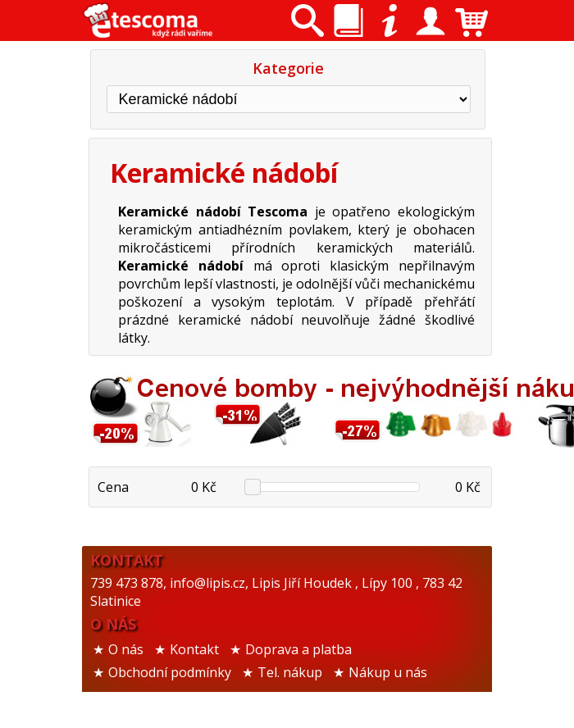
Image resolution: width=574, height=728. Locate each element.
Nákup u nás (388, 672)
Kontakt (194, 649)
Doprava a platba (298, 649)
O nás (126, 649)
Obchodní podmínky (170, 672)
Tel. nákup (290, 672)
